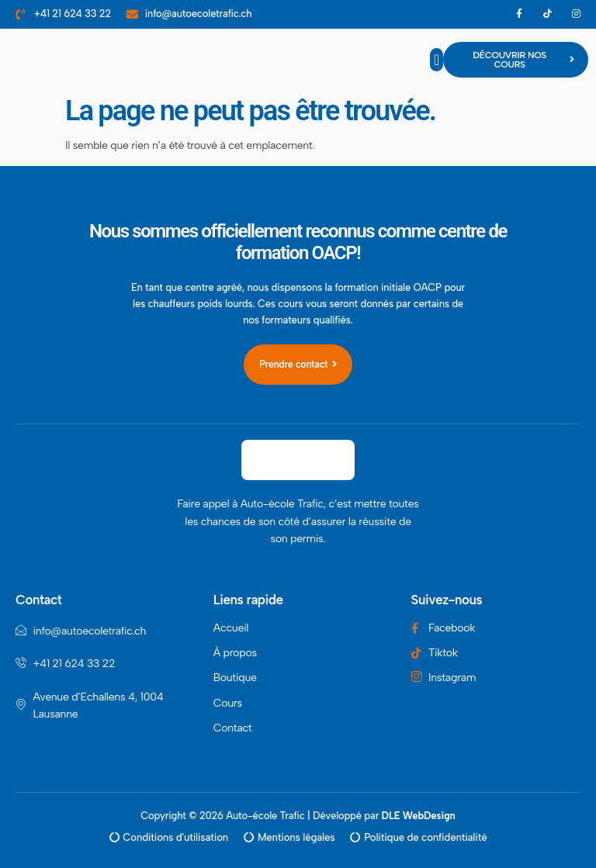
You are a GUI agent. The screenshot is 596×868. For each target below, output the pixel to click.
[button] (437, 60)
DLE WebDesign (419, 815)
